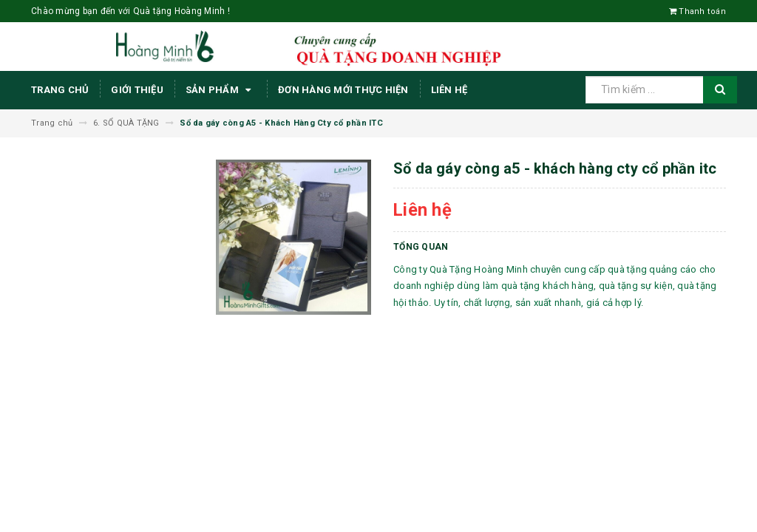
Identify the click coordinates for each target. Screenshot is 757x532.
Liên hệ (449, 90)
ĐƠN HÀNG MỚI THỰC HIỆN (343, 90)
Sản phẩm (221, 90)
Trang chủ (60, 90)
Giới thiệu (137, 90)
